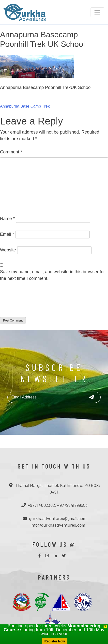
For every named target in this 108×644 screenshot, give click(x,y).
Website (8, 250)
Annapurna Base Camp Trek (25, 106)
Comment (11, 152)
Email (7, 234)
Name (7, 219)
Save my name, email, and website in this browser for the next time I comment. (52, 275)
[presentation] (37, 302)
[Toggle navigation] (97, 12)
